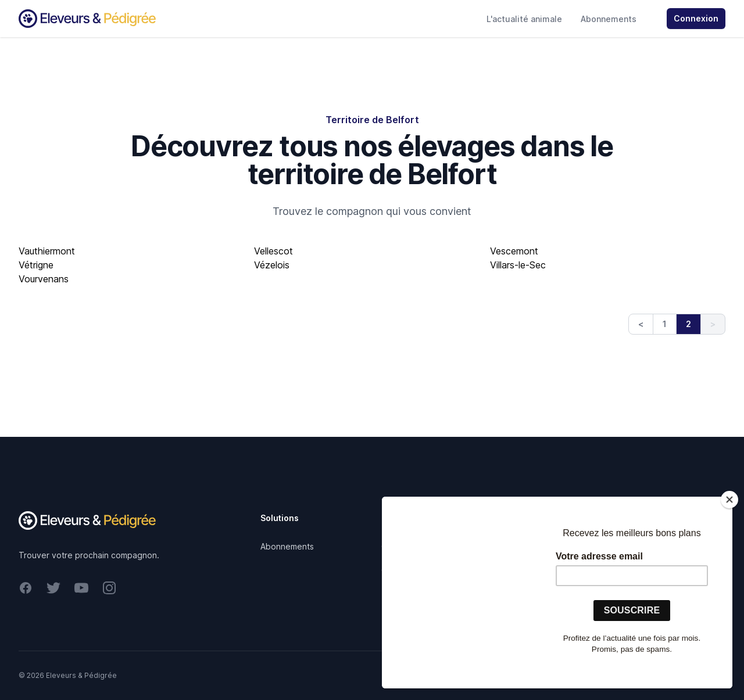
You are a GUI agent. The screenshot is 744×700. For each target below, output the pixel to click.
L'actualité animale (524, 19)
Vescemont (514, 251)
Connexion (696, 18)
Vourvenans (44, 279)
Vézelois (272, 265)
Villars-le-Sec (518, 265)
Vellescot (273, 251)
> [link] (713, 324)
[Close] (729, 500)
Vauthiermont (47, 251)
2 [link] (688, 324)
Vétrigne (36, 265)
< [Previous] (641, 324)
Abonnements (609, 19)
